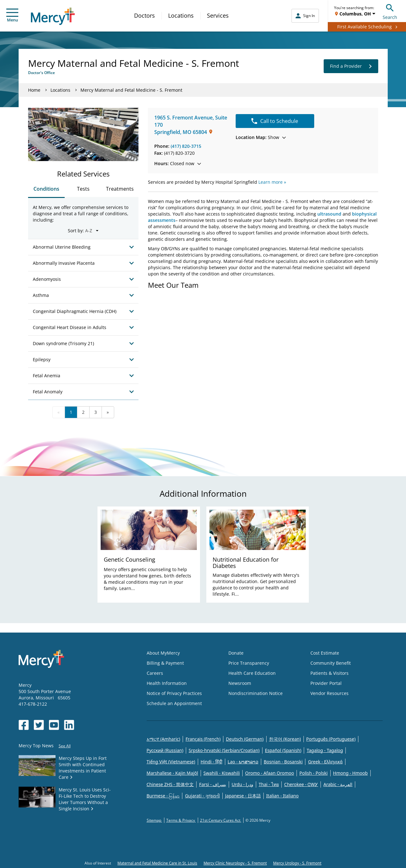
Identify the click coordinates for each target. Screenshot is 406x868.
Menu (12, 16)
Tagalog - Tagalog (325, 750)
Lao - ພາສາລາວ (243, 762)
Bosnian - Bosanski (283, 762)
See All (65, 746)
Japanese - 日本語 (243, 796)
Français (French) (203, 739)
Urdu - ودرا (242, 784)
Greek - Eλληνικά (325, 762)
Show (261, 137)
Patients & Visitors (330, 673)
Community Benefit (331, 663)
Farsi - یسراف (213, 784)
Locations (181, 15)
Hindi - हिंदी (212, 762)
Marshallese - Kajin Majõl (172, 773)
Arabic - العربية (338, 784)
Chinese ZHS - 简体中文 (170, 784)
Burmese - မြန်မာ (163, 796)
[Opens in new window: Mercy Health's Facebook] (24, 725)
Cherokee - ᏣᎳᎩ (301, 784)
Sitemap (154, 820)
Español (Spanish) (283, 750)
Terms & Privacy (181, 820)
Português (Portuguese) (331, 739)
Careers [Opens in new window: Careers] (155, 673)
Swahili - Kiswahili (222, 773)
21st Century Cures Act (221, 820)
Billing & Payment (165, 663)
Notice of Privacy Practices (174, 693)
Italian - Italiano (282, 796)
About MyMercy (163, 653)
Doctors (144, 15)
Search (390, 11)
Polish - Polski (314, 773)
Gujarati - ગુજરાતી (202, 796)
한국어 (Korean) (285, 739)
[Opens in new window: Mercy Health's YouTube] (54, 725)
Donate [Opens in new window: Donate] (236, 653)
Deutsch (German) (245, 739)
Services (218, 15)
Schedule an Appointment (174, 703)
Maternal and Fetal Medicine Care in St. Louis (157, 863)
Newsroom (240, 683)
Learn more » (272, 182)
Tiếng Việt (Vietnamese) (171, 762)
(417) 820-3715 (186, 146)
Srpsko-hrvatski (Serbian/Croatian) (224, 750)
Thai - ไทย (269, 784)
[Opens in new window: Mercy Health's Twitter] (39, 725)
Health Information (167, 683)
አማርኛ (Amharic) (164, 739)
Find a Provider (351, 66)
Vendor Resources (330, 693)
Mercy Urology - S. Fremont (297, 863)
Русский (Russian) (165, 750)
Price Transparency (249, 663)
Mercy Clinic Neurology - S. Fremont (235, 863)
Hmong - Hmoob (350, 773)
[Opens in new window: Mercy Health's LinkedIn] (69, 725)
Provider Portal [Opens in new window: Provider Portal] (326, 683)
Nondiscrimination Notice (256, 693)
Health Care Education (252, 673)
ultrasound (330, 214)
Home (34, 90)
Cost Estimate (325, 653)
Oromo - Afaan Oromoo (270, 773)
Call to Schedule (275, 121)
